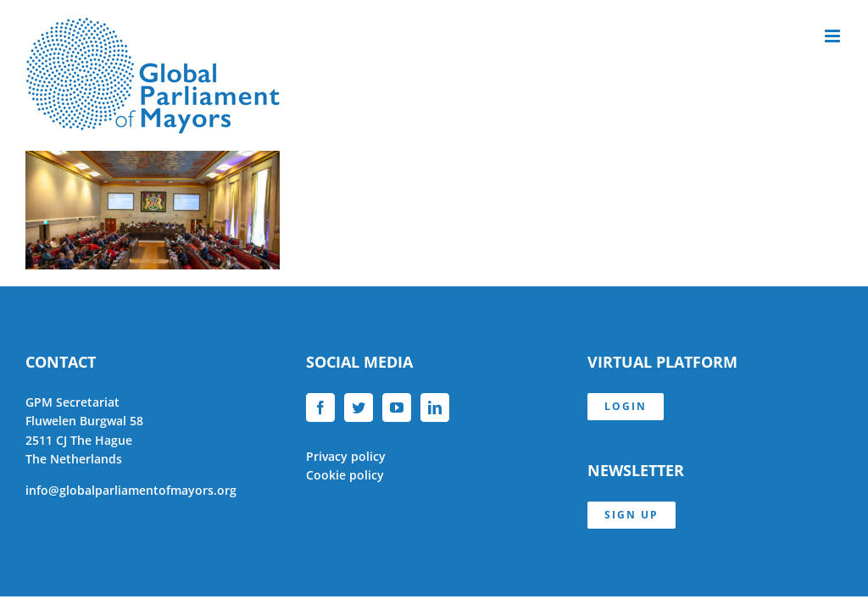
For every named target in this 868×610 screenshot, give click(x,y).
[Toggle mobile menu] (834, 36)
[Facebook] (320, 408)
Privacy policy (346, 456)
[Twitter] (359, 408)
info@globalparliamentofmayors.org (131, 490)
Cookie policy (345, 475)
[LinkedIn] (435, 408)
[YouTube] (397, 408)
